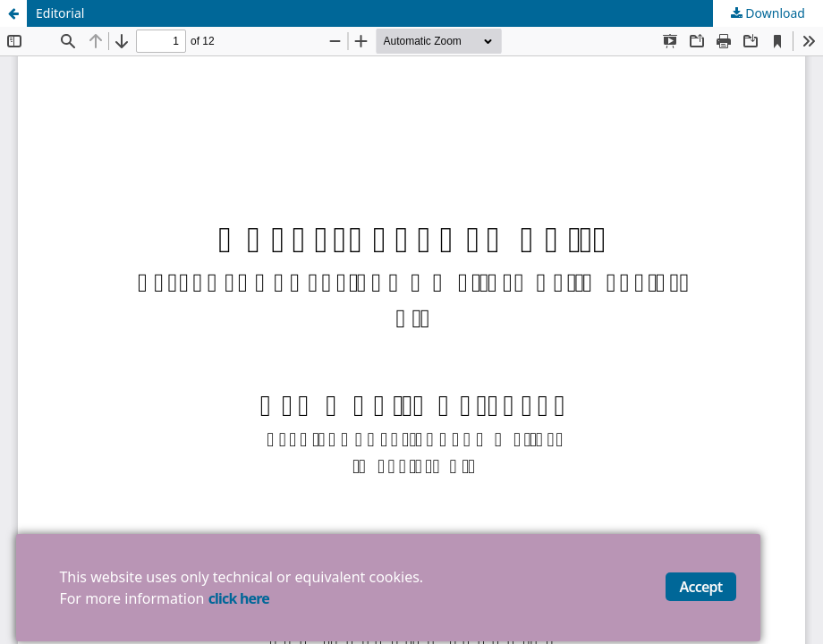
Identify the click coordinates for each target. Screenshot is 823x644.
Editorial (60, 13)
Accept (701, 587)
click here (239, 598)
